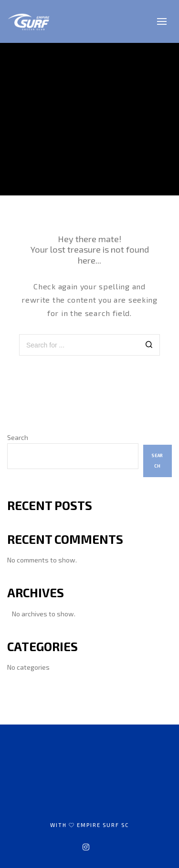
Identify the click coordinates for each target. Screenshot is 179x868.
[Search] (149, 346)
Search (18, 437)
